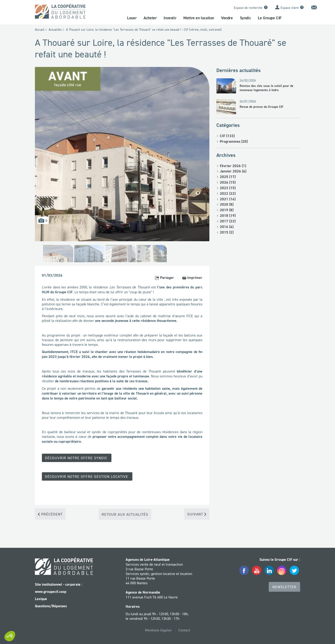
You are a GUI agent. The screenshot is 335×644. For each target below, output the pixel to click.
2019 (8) (227, 210)
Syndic (245, 18)
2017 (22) (228, 221)
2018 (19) (228, 216)
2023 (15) (228, 188)
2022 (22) (228, 193)
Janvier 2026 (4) (233, 171)
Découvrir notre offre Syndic (77, 458)
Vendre (227, 18)
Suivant (197, 514)
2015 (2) (227, 232)
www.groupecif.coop (51, 591)
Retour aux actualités (125, 514)
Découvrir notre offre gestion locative (87, 476)
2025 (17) (228, 177)
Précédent (50, 514)
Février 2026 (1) (233, 166)
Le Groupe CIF (270, 18)
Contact (184, 630)
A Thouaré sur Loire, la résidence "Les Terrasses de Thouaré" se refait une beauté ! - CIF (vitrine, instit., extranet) (144, 30)
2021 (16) (228, 199)
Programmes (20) (234, 141)
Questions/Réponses (51, 606)
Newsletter (284, 586)
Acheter (150, 18)
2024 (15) (228, 182)
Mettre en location (199, 18)
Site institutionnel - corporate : (59, 584)
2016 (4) (227, 227)
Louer (132, 18)
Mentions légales (158, 630)
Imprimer (192, 278)
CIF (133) (227, 136)
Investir (170, 18)
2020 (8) (227, 204)
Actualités (55, 30)
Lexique (41, 598)
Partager (164, 278)
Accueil (40, 30)
